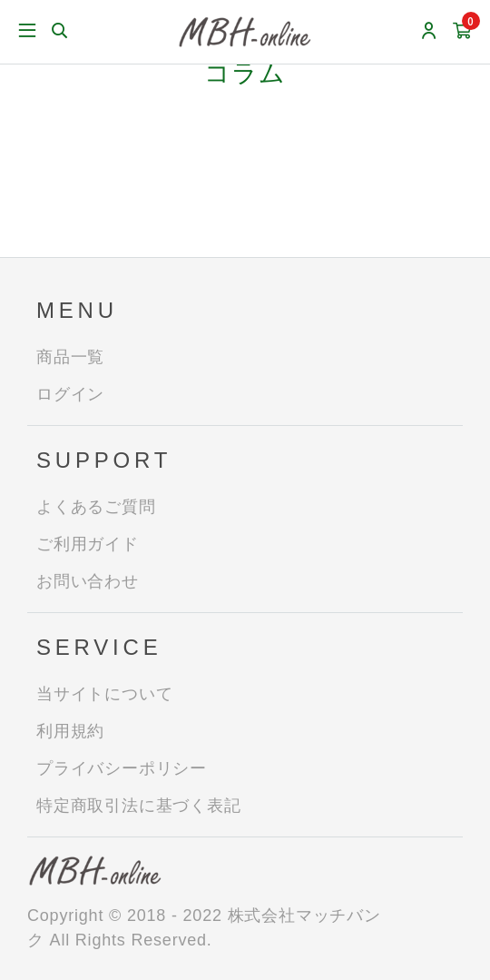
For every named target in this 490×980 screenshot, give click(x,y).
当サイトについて (104, 694)
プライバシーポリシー (122, 768)
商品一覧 (70, 357)
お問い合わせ (88, 581)
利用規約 (70, 731)
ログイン (70, 394)
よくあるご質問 (96, 507)
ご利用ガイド (88, 544)
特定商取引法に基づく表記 (139, 806)
